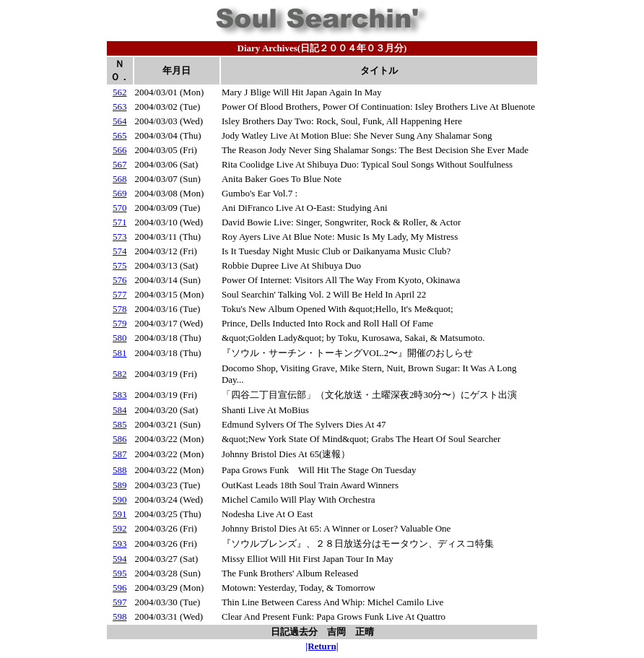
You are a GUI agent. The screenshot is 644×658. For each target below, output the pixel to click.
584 (120, 410)
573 (120, 237)
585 (120, 424)
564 (120, 121)
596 (120, 588)
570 (120, 208)
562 (120, 92)
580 (120, 338)
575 (120, 265)
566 (120, 150)
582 (120, 374)
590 (120, 499)
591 (120, 514)
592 (120, 528)
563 (120, 107)
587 (120, 454)
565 (120, 135)
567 (120, 164)
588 (120, 470)
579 (120, 323)
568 (120, 179)
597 (120, 602)
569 (120, 193)
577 (120, 294)
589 (120, 485)
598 (120, 616)
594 (120, 559)
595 (120, 573)
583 (120, 395)
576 (120, 280)
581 (120, 353)
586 (120, 439)
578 (120, 309)
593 (120, 544)
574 (120, 251)
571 (120, 222)
